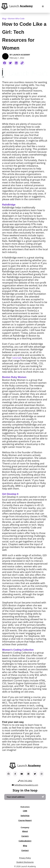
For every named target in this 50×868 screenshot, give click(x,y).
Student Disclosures (25, 862)
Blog (4, 19)
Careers (25, 836)
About (25, 831)
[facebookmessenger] (5, 63)
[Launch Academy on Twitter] (35, 774)
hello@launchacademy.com (26, 785)
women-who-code (16, 19)
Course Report (25, 820)
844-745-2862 (26, 781)
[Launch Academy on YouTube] (22, 774)
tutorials (17, 358)
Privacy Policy (25, 858)
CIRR (25, 811)
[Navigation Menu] (43, 6)
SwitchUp (25, 816)
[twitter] (10, 63)
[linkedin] (16, 63)
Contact (25, 850)
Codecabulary (25, 841)
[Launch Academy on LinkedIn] (28, 774)
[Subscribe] (43, 797)
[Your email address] (25, 797)
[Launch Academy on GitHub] (9, 774)
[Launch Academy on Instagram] (42, 774)
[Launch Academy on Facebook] (15, 774)
